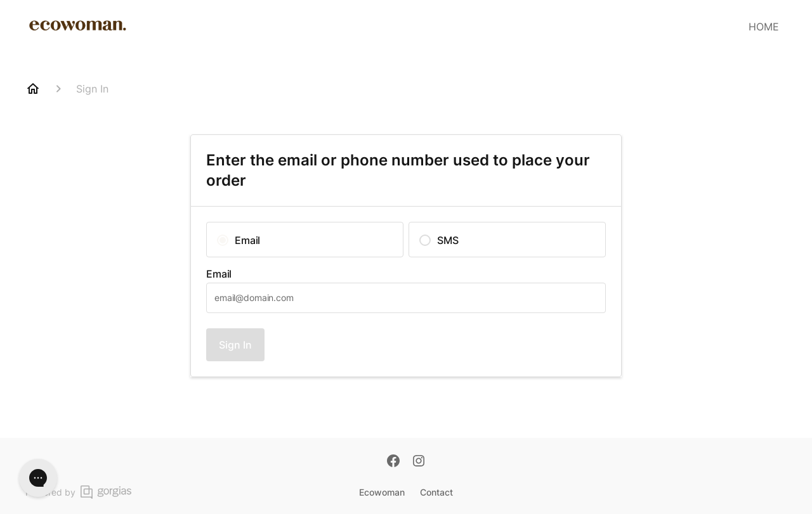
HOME (764, 27)
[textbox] (406, 298)
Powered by (78, 492)
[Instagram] (419, 462)
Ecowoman (382, 492)
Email (219, 274)
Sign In (235, 345)
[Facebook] (393, 462)
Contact (436, 492)
